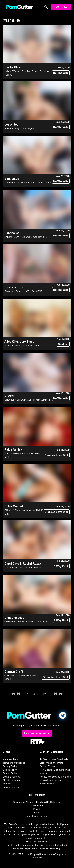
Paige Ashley (13, 450)
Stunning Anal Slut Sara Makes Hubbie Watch (28, 183)
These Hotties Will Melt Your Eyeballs (24, 567)
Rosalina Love (14, 287)
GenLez (63, 344)
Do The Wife (61, 73)
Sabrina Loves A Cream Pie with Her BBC (26, 237)
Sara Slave (12, 179)
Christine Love (14, 618)
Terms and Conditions (14, 763)
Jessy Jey (11, 125)
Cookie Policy (10, 770)
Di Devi (9, 396)
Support (7, 784)
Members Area (10, 759)
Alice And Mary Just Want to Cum (22, 346)
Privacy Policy (10, 766)
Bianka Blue (12, 67)
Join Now (61, 7)
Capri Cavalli (13, 564)
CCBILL (37, 813)
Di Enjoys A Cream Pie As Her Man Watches (27, 400)
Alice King (11, 342)
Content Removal (12, 777)
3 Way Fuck (61, 566)
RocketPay (37, 806)
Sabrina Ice (12, 233)
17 (50, 694)
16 (44, 694)
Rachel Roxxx (32, 564)
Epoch (37, 809)
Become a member (37, 733)
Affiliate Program (11, 780)
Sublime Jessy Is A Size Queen (20, 128)
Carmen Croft (14, 672)
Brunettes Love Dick (56, 677)
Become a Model (11, 787)
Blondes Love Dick (57, 455)
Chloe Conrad (14, 506)
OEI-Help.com (53, 802)
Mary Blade (27, 342)
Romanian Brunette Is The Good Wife (24, 291)
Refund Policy (10, 773)
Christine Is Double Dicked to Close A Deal (26, 622)
